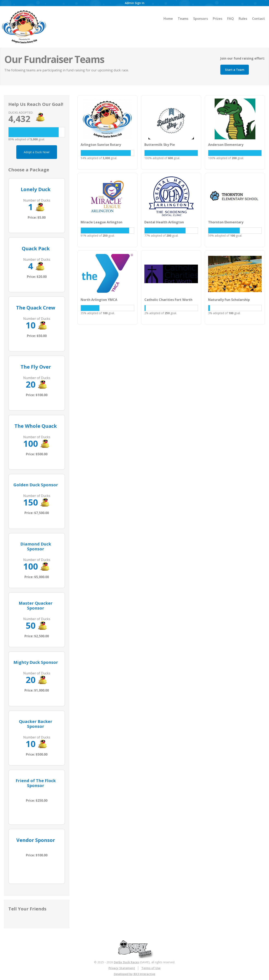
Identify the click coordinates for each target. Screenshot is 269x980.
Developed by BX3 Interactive (134, 974)
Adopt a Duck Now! (37, 152)
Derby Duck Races (126, 962)
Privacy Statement (122, 968)
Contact (259, 19)
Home (168, 19)
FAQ (231, 19)
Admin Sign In (135, 3)
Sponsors (201, 19)
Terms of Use (151, 968)
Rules (243, 19)
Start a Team (235, 70)
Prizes (218, 19)
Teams (183, 19)
